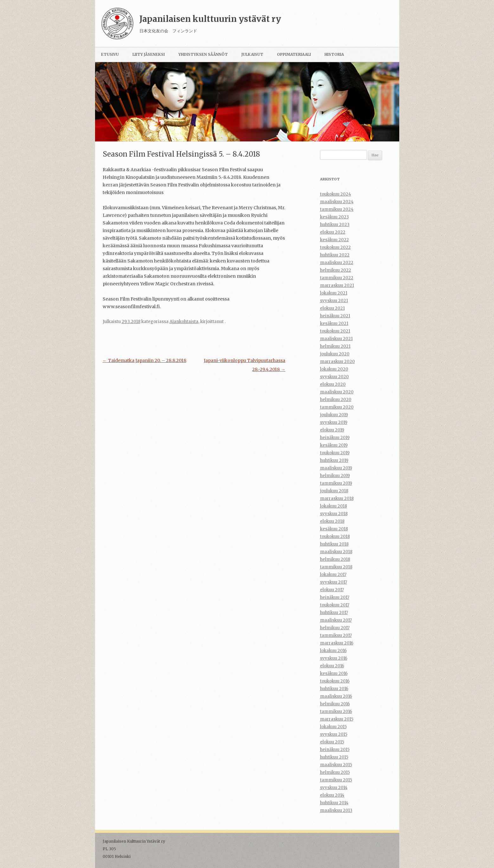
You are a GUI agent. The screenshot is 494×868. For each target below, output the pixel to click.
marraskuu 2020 (337, 362)
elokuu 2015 (332, 742)
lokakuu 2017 (333, 575)
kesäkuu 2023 (334, 217)
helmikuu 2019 (335, 476)
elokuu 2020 (333, 384)
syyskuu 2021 (334, 301)
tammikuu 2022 (337, 278)
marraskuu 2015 (337, 719)
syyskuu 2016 (334, 658)
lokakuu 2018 (334, 506)
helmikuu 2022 (336, 270)
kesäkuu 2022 (334, 240)
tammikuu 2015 (336, 780)
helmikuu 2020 (336, 400)
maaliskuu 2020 (337, 392)
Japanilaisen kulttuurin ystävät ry (210, 19)
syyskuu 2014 (334, 788)
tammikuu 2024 (337, 209)
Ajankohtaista (184, 322)
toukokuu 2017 (335, 605)
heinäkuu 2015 (335, 750)
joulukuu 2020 (335, 354)
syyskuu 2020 (334, 377)
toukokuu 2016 (335, 681)
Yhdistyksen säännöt (203, 54)
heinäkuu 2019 (335, 438)
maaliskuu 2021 (336, 339)
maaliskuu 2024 (337, 202)
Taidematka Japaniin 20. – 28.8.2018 (144, 360)
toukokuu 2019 (335, 453)
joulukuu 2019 (334, 415)
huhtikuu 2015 (334, 757)
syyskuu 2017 (334, 582)
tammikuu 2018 (336, 567)
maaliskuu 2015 (336, 765)
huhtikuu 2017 (334, 613)
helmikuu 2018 (335, 559)
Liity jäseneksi (149, 54)
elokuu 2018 (332, 521)
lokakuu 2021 (334, 293)
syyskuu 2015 (334, 734)
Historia (334, 54)
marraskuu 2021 (337, 285)
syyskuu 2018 (334, 514)
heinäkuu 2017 (335, 597)
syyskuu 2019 (334, 422)
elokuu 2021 (332, 308)
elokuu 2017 (332, 590)
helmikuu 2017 (335, 628)
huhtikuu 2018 (334, 544)
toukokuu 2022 (335, 247)
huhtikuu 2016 (334, 689)
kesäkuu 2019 (334, 445)
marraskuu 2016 (337, 643)
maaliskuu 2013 (336, 810)
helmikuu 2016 (335, 704)
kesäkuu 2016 (334, 674)
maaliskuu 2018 (336, 552)
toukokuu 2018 (335, 537)
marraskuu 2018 (337, 499)
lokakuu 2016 (333, 651)
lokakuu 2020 (334, 369)
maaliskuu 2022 (337, 263)
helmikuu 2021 (335, 346)
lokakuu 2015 (333, 727)
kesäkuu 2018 (334, 529)
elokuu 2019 (332, 430)
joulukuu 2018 (334, 491)
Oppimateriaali (294, 54)
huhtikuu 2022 (335, 255)
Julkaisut (252, 54)
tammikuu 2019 (336, 483)
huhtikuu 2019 (334, 460)
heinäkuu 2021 (335, 316)
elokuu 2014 (332, 795)
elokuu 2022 (333, 232)
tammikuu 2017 (336, 635)
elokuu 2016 (332, 666)
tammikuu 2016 (336, 712)
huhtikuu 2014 (334, 803)
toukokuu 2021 (335, 331)
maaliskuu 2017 (336, 620)
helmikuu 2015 (335, 772)
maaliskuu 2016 (336, 696)
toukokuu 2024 (336, 194)
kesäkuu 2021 (334, 324)
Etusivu (110, 54)
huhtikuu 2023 (335, 225)
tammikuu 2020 (337, 407)
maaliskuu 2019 (336, 468)
